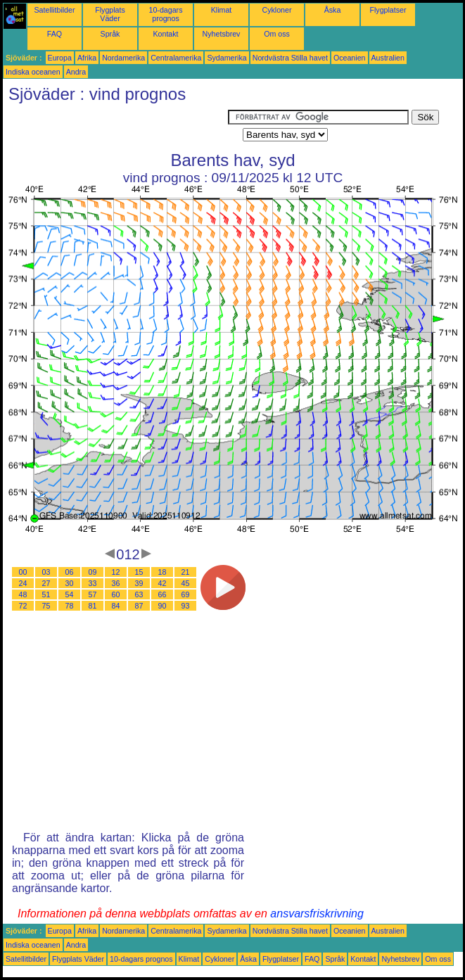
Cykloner (276, 10)
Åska (333, 10)
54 (70, 594)
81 (93, 606)
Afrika (87, 58)
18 (163, 572)
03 (46, 572)
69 (186, 594)
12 (116, 572)
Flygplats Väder (110, 14)
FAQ (55, 34)
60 (116, 594)
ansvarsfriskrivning (317, 914)
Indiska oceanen (33, 72)
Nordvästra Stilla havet (290, 58)
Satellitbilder (54, 10)
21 (186, 572)
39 (139, 583)
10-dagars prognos (166, 14)
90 (163, 606)
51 (46, 594)
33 (93, 583)
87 (139, 606)
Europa (60, 58)
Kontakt (165, 34)
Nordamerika (123, 58)
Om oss (277, 34)
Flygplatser (388, 10)
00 (23, 572)
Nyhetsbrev (222, 34)
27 (46, 583)
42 (163, 583)
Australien (388, 58)
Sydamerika (227, 58)
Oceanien (350, 58)
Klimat (222, 10)
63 (139, 594)
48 (23, 594)
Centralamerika (176, 58)
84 (116, 606)
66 (163, 594)
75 (46, 606)
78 (70, 606)
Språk (110, 34)
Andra (76, 72)
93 (186, 606)
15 (139, 572)
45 (186, 583)
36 (116, 583)
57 (93, 594)
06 (70, 572)
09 (93, 572)
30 (70, 583)
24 (23, 583)
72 (23, 606)
